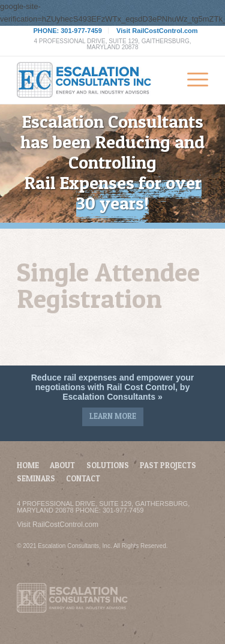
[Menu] (192, 80)
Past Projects (168, 465)
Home (28, 465)
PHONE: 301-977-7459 (67, 31)
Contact (83, 478)
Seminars (36, 478)
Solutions (108, 465)
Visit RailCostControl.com (157, 31)
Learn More (113, 416)
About (62, 465)
